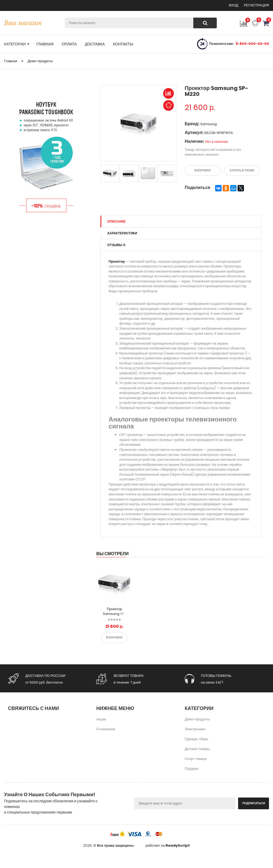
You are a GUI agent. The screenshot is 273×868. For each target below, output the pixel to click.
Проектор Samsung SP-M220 (115, 614)
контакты (123, 44)
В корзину (203, 170)
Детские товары (197, 749)
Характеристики (122, 233)
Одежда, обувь (197, 739)
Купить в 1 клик (242, 170)
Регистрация (256, 5)
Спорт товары (196, 758)
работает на (168, 845)
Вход (234, 5)
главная (45, 44)
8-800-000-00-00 (252, 44)
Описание (116, 221)
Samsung (208, 124)
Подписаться (254, 803)
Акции (101, 719)
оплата (69, 44)
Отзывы (116, 245)
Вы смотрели (112, 553)
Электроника (195, 729)
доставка (95, 44)
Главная (11, 61)
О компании (106, 729)
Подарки (192, 768)
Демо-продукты (40, 61)
